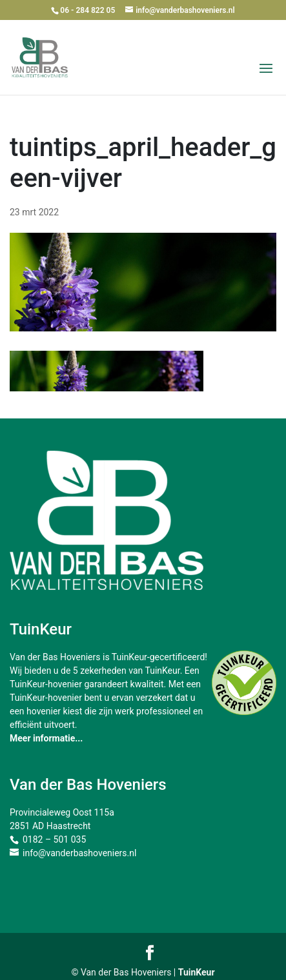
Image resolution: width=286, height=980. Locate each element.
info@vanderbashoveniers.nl (79, 853)
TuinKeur (197, 972)
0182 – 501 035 (54, 839)
